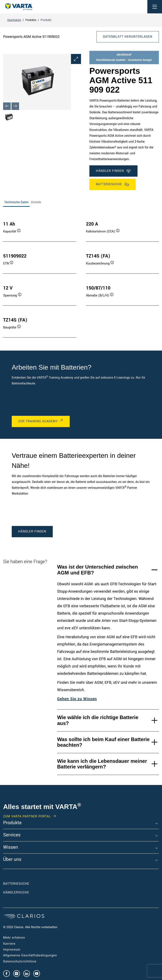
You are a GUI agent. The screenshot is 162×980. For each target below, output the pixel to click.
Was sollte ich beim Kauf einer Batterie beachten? (103, 742)
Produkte (12, 823)
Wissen (11, 847)
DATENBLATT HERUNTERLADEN (128, 37)
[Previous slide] (7, 106)
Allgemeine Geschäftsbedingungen (30, 955)
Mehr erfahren (14, 938)
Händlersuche (22, 893)
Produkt (46, 20)
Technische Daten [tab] (16, 202)
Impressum (12, 950)
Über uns (12, 860)
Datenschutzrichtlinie (20, 961)
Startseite (14, 20)
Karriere (9, 944)
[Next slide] (15, 106)
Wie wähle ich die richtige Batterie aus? (98, 720)
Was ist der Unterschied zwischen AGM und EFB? (98, 570)
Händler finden (113, 171)
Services (12, 835)
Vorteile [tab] (36, 202)
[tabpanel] (81, 275)
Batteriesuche (112, 184)
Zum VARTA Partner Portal (27, 817)
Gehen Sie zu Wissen (77, 699)
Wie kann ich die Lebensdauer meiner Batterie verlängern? (102, 764)
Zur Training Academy (38, 421)
